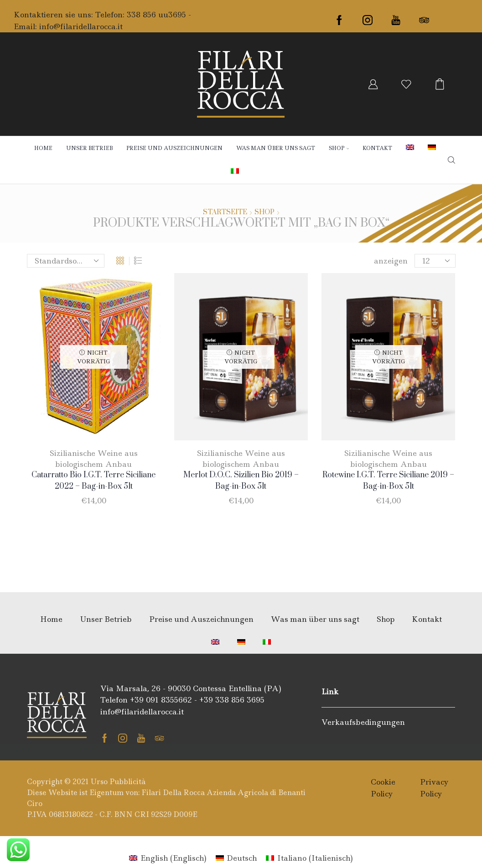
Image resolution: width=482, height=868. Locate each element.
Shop (339, 148)
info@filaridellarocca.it (81, 26)
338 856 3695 (240, 700)
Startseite (225, 212)
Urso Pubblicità (118, 782)
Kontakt (377, 148)
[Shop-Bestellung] (66, 261)
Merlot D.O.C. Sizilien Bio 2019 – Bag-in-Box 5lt (241, 481)
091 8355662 (169, 700)
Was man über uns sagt (276, 148)
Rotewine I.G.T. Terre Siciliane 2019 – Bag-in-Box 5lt (388, 481)
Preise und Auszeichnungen (174, 148)
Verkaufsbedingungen (363, 722)
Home (43, 148)
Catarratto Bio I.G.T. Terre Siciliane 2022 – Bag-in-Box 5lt (93, 481)
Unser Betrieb (89, 148)
